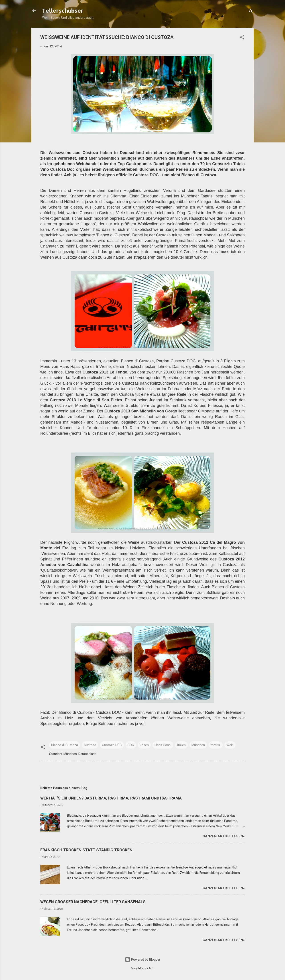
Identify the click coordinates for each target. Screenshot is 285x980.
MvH (152, 968)
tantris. (216, 745)
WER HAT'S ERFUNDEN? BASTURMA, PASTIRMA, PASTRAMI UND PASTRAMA (111, 798)
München (198, 745)
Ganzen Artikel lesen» (224, 836)
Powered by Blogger (143, 960)
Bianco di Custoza (65, 745)
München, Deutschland (80, 754)
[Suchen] (251, 12)
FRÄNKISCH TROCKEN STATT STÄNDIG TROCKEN (86, 850)
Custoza (90, 745)
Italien (181, 745)
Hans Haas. (163, 745)
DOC (131, 745)
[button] (242, 38)
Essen (144, 745)
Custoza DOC (112, 745)
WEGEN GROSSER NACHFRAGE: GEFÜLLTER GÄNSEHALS (93, 902)
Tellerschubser (63, 11)
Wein (230, 745)
